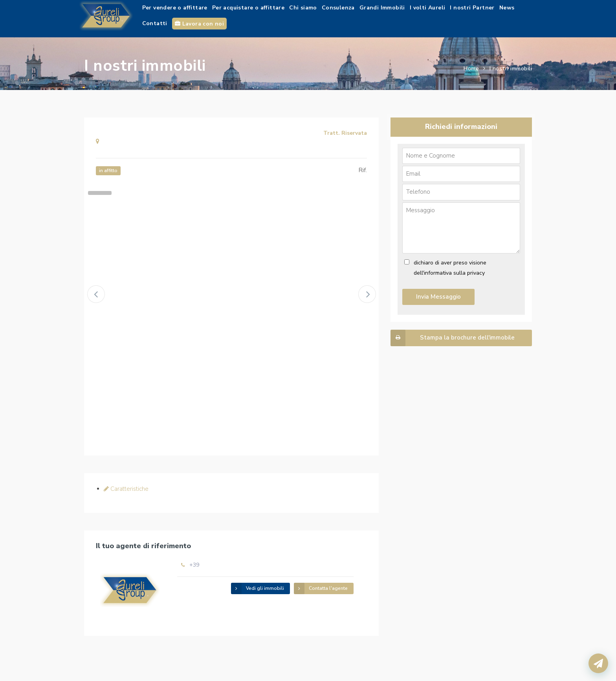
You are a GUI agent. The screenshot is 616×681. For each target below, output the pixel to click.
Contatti (155, 23)
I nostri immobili (511, 69)
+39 (194, 565)
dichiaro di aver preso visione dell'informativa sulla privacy (450, 268)
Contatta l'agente (321, 588)
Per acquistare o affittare (248, 8)
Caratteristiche (126, 489)
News (507, 8)
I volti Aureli (428, 8)
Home (471, 69)
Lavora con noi (199, 24)
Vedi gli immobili (258, 588)
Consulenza (338, 8)
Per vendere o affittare (175, 8)
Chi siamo (303, 8)
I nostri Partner (472, 8)
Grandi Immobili (382, 8)
